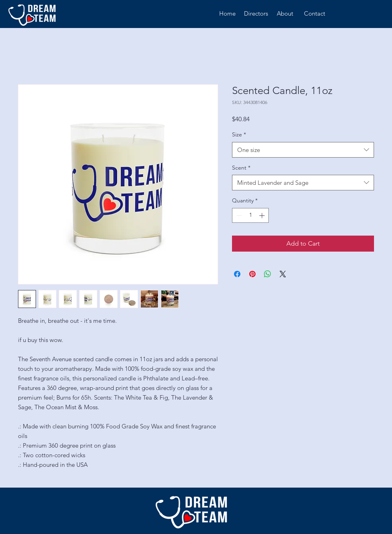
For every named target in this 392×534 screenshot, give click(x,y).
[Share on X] (283, 274)
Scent (241, 168)
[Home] (227, 13)
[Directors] (256, 13)
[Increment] (263, 215)
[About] (285, 13)
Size (239, 134)
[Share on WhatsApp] (268, 274)
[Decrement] (238, 215)
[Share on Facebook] (237, 274)
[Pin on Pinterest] (252, 274)
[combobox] (303, 150)
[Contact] (315, 13)
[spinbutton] (250, 215)
